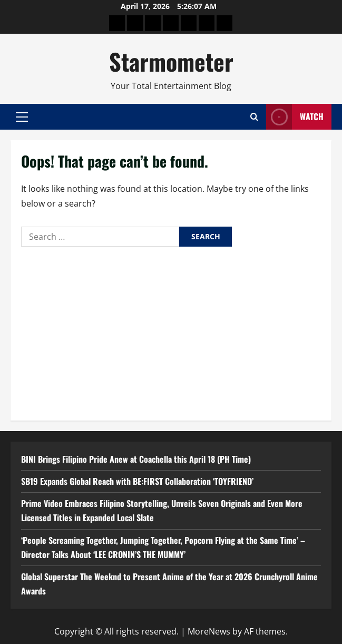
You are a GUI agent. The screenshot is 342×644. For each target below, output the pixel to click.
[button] (22, 117)
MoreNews (209, 631)
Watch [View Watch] (295, 117)
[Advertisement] (171, 331)
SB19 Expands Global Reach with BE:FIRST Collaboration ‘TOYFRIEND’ (137, 481)
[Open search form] (254, 117)
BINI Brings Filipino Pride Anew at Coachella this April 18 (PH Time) (136, 459)
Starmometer (171, 61)
